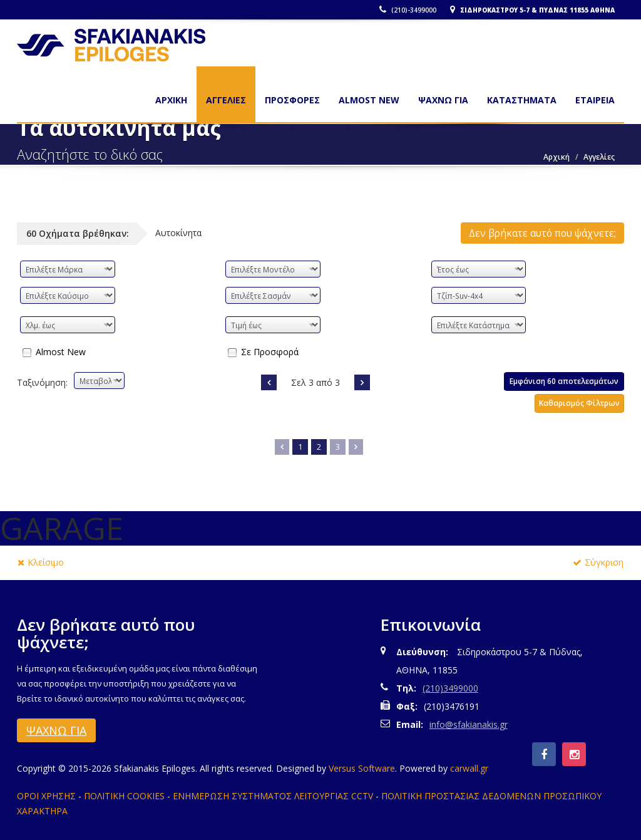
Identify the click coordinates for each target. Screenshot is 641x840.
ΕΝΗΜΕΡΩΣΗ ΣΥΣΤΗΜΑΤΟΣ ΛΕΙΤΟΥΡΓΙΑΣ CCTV (273, 796)
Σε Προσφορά (270, 351)
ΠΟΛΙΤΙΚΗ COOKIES (124, 796)
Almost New (61, 351)
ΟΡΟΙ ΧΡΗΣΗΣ (46, 796)
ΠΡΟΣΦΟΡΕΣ (292, 100)
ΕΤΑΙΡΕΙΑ (595, 100)
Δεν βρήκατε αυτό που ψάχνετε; (542, 233)
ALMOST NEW (369, 100)
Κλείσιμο (41, 562)
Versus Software (362, 768)
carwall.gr (469, 768)
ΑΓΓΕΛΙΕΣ (226, 100)
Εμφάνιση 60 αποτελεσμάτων (564, 381)
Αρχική (556, 157)
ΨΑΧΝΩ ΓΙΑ (443, 100)
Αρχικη (171, 100)
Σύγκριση (598, 562)
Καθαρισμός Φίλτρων (579, 403)
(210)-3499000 (408, 10)
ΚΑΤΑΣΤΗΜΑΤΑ (522, 100)
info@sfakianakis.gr (469, 724)
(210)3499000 (450, 688)
